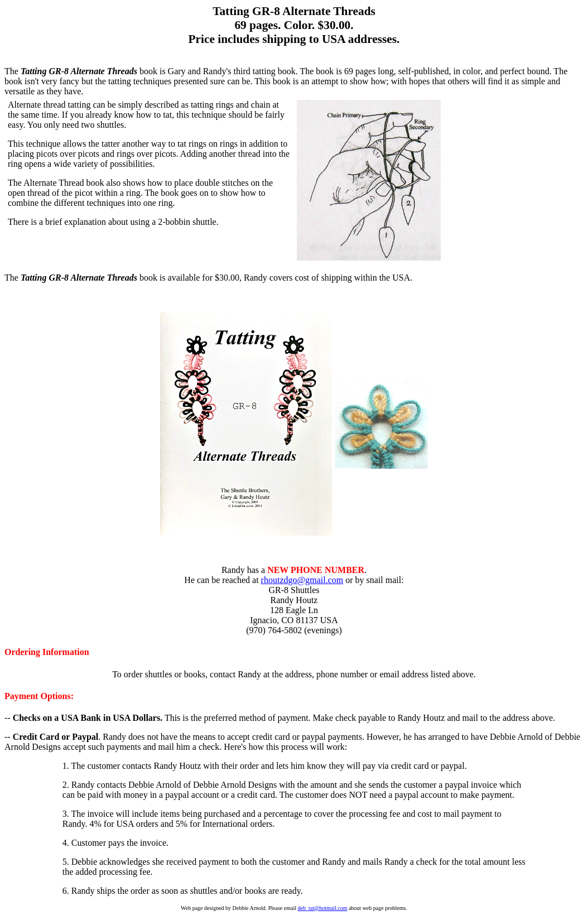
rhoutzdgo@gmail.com (302, 580)
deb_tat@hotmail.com (323, 908)
